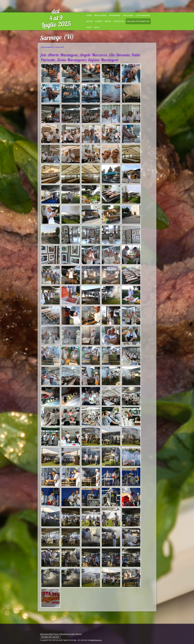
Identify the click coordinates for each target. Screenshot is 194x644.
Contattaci (119, 21)
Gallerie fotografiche (138, 21)
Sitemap (79, 634)
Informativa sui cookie (67, 634)
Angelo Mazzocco (96, 640)
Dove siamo (128, 15)
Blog (97, 27)
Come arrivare (143, 15)
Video (89, 27)
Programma (115, 15)
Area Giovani (100, 15)
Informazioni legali (46, 634)
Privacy (56, 634)
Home (89, 15)
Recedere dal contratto (50, 637)
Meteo (90, 21)
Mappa (108, 21)
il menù (99, 21)
